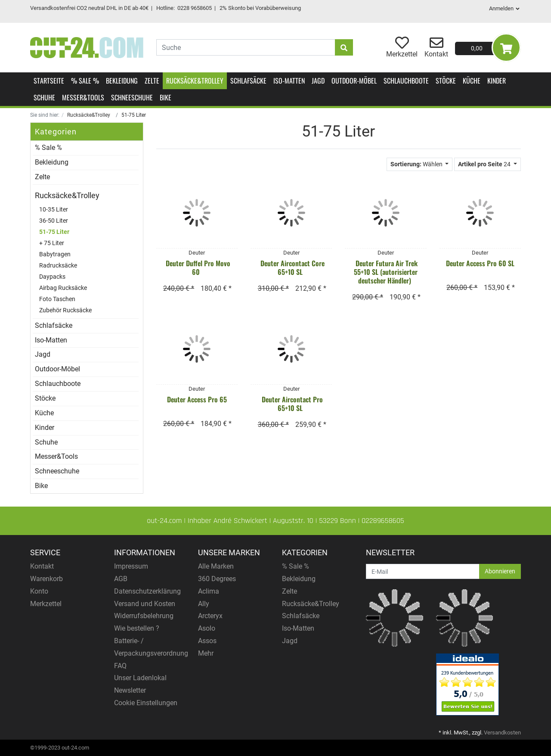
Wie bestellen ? (137, 628)
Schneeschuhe (132, 97)
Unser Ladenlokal (140, 678)
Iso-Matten (289, 81)
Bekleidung (122, 81)
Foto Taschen (57, 299)
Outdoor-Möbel (354, 81)
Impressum (131, 566)
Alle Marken (216, 566)
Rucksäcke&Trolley (195, 81)
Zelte (152, 81)
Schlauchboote (406, 81)
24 (485, 164)
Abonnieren (500, 571)
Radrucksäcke (58, 266)
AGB (121, 579)
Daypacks (52, 277)
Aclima (209, 591)
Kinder (497, 81)
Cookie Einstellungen (146, 703)
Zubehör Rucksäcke (65, 310)
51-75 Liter (54, 232)
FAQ (120, 666)
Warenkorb (46, 579)
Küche (472, 81)
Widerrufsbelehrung (144, 616)
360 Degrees (217, 579)
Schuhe (44, 97)
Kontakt (42, 566)
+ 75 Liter (52, 243)
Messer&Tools (83, 97)
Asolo (207, 628)
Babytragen (55, 254)
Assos (207, 641)
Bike (166, 97)
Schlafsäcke (248, 81)
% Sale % (85, 81)
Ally (204, 604)
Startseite (49, 81)
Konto (39, 591)
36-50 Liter (54, 221)
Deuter (197, 253)
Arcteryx (210, 616)
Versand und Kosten (145, 604)
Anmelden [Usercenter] (505, 8)
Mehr (206, 653)
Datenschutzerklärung (147, 591)
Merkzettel (46, 604)
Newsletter (130, 690)
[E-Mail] (423, 571)
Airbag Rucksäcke (63, 288)
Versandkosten (502, 733)
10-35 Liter (54, 210)
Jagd (318, 81)
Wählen (417, 164)
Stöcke (446, 81)
